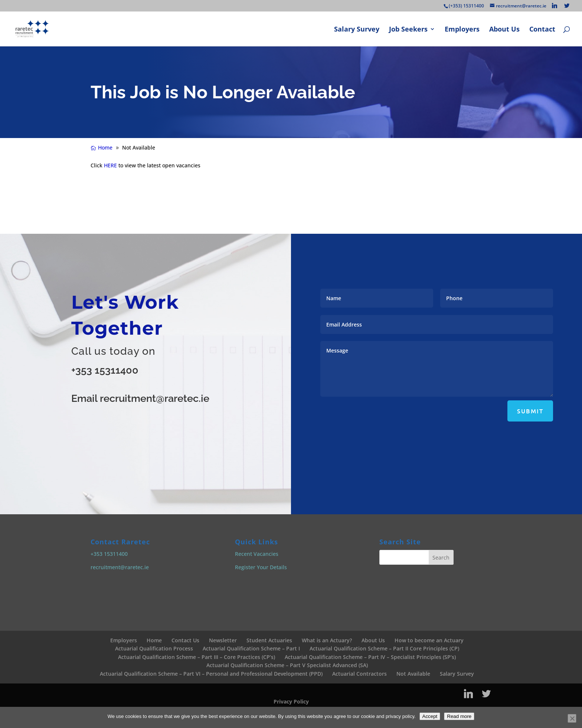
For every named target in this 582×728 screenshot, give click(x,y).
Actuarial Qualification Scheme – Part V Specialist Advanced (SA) (287, 665)
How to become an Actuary (429, 640)
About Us (504, 30)
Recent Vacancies (257, 554)
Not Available (413, 674)
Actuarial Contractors (359, 674)
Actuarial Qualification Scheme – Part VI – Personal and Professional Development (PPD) (211, 674)
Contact (542, 30)
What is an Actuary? (327, 640)
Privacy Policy (291, 701)
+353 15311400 (105, 370)
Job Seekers (408, 30)
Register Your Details (261, 567)
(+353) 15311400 (466, 6)
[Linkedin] (555, 6)
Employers (462, 30)
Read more (459, 716)
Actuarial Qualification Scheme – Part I (251, 648)
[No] (572, 718)
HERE (110, 165)
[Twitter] (567, 6)
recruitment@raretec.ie (120, 567)
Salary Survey (357, 30)
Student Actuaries (269, 640)
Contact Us (185, 640)
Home (154, 640)
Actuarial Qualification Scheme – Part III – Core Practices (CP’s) (197, 657)
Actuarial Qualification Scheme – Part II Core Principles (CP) (384, 648)
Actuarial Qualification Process (154, 648)
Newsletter (223, 640)
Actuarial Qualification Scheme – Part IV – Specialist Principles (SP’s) (370, 657)
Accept (430, 716)
